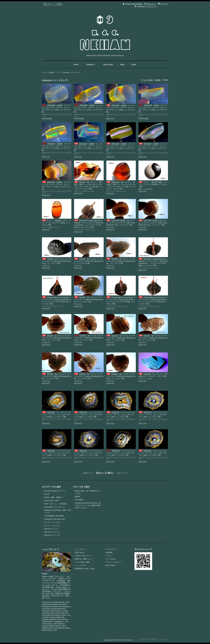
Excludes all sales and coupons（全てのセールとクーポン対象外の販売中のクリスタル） (88, 505)
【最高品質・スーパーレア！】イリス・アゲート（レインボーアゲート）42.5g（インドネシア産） (88, 453)
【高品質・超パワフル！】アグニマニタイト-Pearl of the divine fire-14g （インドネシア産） (57, 376)
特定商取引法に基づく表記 (85, 569)
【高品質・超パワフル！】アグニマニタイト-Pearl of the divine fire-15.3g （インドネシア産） (121, 376)
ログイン (109, 556)
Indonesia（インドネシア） (72, 72)
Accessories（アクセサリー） (55, 507)
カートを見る (111, 559)
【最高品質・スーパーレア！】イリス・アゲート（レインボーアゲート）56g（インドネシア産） (121, 415)
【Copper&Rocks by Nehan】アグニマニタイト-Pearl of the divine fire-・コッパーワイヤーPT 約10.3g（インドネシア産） (57, 301)
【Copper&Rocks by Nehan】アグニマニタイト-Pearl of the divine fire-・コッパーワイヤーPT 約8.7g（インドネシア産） (153, 301)
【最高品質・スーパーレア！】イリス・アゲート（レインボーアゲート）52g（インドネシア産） (153, 453)
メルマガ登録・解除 (82, 562)
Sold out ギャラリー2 (52, 532)
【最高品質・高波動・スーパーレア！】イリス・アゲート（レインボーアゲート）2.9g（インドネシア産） (121, 147)
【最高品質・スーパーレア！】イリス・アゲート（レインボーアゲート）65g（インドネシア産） (88, 415)
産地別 (52, 72)
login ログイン (152, 4)
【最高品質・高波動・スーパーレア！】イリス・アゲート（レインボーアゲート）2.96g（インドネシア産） (121, 109)
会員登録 (109, 552)
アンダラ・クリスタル (52, 522)
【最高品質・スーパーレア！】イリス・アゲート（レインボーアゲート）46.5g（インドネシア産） (56, 453)
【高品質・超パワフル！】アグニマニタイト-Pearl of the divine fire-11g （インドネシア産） (89, 300)
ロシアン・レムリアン (52, 526)
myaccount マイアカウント (147, 6)
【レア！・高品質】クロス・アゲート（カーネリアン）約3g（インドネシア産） (56, 223)
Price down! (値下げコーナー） (55, 491)
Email (134, 64)
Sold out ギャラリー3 (52, 535)
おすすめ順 (148, 80)
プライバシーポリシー (114, 562)
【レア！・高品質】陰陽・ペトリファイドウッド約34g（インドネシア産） (153, 184)
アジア (58, 72)
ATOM (113, 565)
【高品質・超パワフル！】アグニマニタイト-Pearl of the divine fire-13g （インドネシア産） (153, 338)
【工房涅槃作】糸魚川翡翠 (54, 516)
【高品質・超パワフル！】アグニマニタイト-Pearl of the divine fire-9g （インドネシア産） (89, 261)
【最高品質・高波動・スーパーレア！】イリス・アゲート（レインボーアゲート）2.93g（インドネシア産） (153, 109)
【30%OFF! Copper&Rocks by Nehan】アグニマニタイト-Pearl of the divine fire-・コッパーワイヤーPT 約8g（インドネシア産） (153, 262)
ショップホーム (81, 549)
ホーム (45, 72)
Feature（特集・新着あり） (54, 497)
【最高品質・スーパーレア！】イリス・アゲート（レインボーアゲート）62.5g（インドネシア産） (56, 415)
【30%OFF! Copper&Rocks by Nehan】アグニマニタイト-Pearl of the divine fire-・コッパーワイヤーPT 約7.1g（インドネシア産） (89, 224)
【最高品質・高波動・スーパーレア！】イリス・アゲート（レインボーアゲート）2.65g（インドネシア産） (88, 147)
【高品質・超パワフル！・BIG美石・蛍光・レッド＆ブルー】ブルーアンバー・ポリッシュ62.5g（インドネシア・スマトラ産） (88, 185)
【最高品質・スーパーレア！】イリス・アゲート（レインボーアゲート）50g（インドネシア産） (153, 415)
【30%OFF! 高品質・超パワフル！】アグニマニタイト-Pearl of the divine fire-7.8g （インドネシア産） (121, 223)
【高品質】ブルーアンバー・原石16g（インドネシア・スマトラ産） (153, 375)
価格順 (158, 80)
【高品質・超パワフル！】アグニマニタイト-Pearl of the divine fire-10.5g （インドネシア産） (89, 338)
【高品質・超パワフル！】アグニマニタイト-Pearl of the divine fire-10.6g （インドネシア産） (121, 338)
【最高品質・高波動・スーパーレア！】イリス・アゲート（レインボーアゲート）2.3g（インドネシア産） (153, 147)
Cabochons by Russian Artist (54, 519)
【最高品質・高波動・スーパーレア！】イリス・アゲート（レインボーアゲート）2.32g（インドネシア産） (56, 109)
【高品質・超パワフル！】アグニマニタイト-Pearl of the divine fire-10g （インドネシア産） (121, 261)
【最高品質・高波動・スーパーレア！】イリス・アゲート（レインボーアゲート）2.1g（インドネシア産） (56, 185)
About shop (108, 64)
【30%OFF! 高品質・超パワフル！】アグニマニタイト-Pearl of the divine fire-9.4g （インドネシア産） (153, 223)
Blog (122, 64)
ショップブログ (81, 565)
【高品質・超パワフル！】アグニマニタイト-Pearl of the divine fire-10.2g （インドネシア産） (57, 261)
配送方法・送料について (84, 559)
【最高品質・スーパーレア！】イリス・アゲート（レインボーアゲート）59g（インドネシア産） (121, 453)
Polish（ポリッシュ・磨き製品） (56, 504)
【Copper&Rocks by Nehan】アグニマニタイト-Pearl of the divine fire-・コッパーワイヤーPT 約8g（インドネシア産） (121, 301)
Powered (152, 640)
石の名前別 (79, 500)
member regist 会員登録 (134, 4)
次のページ (121, 473)
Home (76, 64)
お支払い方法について (83, 556)
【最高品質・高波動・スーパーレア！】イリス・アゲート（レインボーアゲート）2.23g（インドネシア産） (56, 147)
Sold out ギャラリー (51, 529)
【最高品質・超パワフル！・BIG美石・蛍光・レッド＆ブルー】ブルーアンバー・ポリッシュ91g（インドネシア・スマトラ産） (121, 185)
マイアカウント (111, 549)
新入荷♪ (47, 494)
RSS (107, 565)
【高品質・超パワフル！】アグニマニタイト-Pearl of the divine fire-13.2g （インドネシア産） (57, 338)
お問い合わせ (80, 552)
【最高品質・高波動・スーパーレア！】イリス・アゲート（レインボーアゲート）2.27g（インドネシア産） (89, 109)
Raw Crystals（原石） (52, 501)
